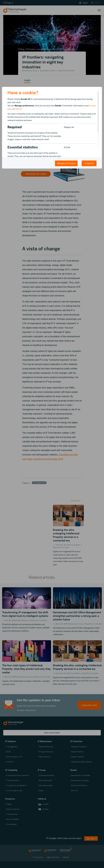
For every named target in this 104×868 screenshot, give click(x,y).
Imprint (19, 109)
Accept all (89, 163)
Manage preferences (66, 163)
